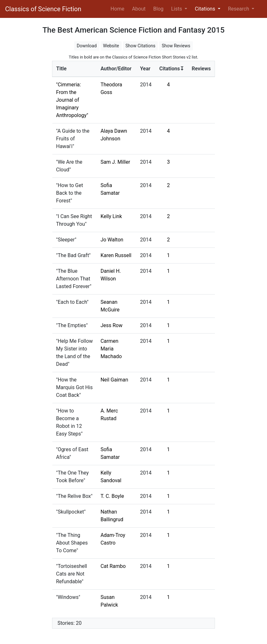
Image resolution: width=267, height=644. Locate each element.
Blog (158, 9)
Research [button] (239, 9)
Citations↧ (172, 69)
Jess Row (112, 325)
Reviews (201, 69)
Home (119, 8)
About (139, 9)
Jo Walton (112, 240)
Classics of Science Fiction (43, 9)
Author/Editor (116, 69)
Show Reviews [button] (176, 46)
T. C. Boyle (112, 496)
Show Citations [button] (141, 46)
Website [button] (111, 46)
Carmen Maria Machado (111, 349)
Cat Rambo (113, 566)
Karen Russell (116, 255)
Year (145, 69)
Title (61, 69)
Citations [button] (206, 9)
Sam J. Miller (115, 162)
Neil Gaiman (114, 380)
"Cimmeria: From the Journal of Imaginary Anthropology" (72, 100)
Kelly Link (111, 216)
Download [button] (87, 46)
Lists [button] (177, 9)
